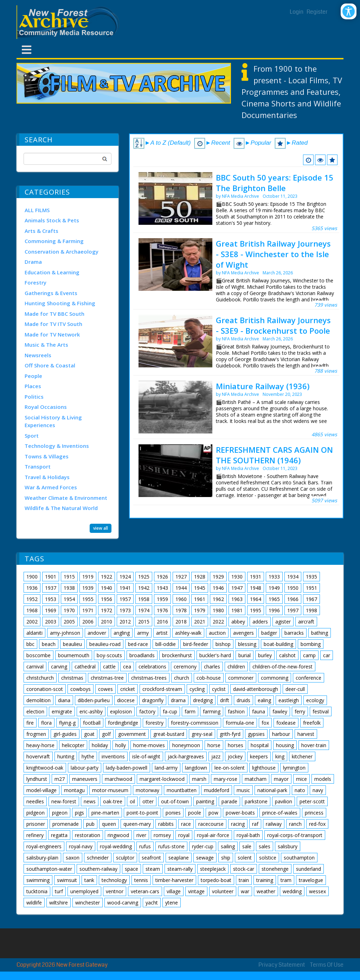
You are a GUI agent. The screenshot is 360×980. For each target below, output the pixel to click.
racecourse (211, 824)
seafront (151, 858)
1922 (107, 577)
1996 (274, 610)
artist (162, 633)
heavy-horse (40, 745)
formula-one (240, 723)
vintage (196, 891)
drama (178, 700)
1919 (88, 577)
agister (283, 622)
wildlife (34, 903)
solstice (268, 858)
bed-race (138, 644)
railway (274, 824)
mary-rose (226, 779)
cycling (197, 689)
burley (265, 655)
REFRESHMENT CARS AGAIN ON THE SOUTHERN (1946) (274, 455)
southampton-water (49, 869)
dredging (203, 700)
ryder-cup (203, 846)
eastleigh (289, 700)
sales (265, 846)
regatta (59, 835)
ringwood (118, 835)
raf (255, 824)
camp (309, 655)
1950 (293, 588)
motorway (147, 790)
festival (321, 711)
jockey (235, 756)
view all (101, 528)
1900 (32, 577)
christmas (72, 678)
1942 (144, 588)
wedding (292, 891)
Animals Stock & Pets (52, 220)
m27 (60, 779)
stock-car (244, 869)
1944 (181, 588)
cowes (105, 689)
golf (106, 734)
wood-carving (123, 903)
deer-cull (295, 689)
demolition (38, 700)
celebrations (152, 667)
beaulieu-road (105, 644)
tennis (141, 880)
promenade (66, 824)
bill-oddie (166, 644)
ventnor (115, 891)
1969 (51, 610)
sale (247, 846)
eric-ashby (91, 711)
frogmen (36, 734)
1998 (311, 610)
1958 (144, 599)
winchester (88, 903)
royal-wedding (116, 846)
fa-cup (170, 711)
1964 (256, 599)
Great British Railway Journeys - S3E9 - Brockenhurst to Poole (273, 325)
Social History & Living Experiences (53, 421)
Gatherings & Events (51, 293)
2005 (69, 622)
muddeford (217, 790)
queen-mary (137, 824)
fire (30, 723)
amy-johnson (65, 633)
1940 (107, 588)
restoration (88, 835)
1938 (69, 588)
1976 (162, 610)
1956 (107, 599)
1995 (256, 610)
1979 (200, 610)
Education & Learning (52, 272)
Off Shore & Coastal (50, 365)
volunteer (223, 891)
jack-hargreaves (186, 756)
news (90, 801)
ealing (264, 700)
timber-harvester (174, 880)
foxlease (286, 723)
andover (97, 633)
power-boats (240, 813)
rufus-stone (171, 846)
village (174, 891)
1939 (88, 588)
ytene (172, 903)
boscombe (38, 655)
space (131, 869)
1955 (88, 599)
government (132, 734)
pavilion (284, 801)
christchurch (40, 678)
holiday (100, 745)
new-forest (64, 801)
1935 (311, 577)
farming (212, 711)
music (243, 790)
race (186, 824)
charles (212, 667)
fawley (280, 711)
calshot (287, 655)
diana (64, 700)
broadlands (142, 655)
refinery (35, 835)
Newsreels (38, 355)
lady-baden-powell (127, 768)
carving (59, 667)
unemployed (84, 891)
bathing (320, 633)
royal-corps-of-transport (295, 835)
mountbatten (182, 790)
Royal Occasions (46, 407)
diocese (126, 700)
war (245, 891)
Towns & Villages (47, 456)
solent (245, 858)
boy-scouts (109, 655)
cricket (128, 689)
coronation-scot (45, 689)
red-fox (317, 824)
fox (265, 723)
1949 (274, 588)
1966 (293, 599)
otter (148, 801)
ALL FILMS (37, 210)
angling (122, 633)
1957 (125, 599)
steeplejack (213, 869)
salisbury (288, 846)
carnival (35, 667)
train (244, 880)
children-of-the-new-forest (282, 667)
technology (114, 880)
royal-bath (248, 835)
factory (147, 711)
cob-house (209, 678)
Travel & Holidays (47, 477)
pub (90, 824)
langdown (196, 768)
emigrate (62, 711)
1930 (237, 577)
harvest (306, 734)
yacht (152, 903)
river (141, 835)
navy (318, 790)
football (92, 723)
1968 (32, 610)
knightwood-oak (45, 768)
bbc (30, 644)
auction (217, 633)
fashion (236, 711)
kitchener (302, 756)
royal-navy (81, 846)
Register (317, 12)
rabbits (166, 824)
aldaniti (34, 633)
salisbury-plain (42, 858)
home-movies (149, 745)
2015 (144, 622)
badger (269, 633)
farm (190, 711)
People (33, 376)
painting (205, 801)
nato (300, 790)
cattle (109, 667)
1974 (144, 610)
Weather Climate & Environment (66, 498)
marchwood (118, 779)
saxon (73, 858)
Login (297, 12)
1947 (237, 588)
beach (49, 644)
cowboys (81, 689)
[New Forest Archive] (69, 22)
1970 (69, 610)
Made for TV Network (52, 334)
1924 (125, 577)
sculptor (125, 858)
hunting (66, 756)
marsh (199, 779)
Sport (32, 436)
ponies (173, 813)
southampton (299, 858)
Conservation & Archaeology (62, 251)
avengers (243, 633)
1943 (162, 588)
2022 (218, 622)
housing (285, 745)
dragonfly (153, 700)
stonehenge (275, 869)
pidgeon (36, 813)
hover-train (314, 745)
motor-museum (110, 790)
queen (109, 824)
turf (59, 891)
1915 (69, 577)
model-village (41, 790)
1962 (218, 599)
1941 (125, 588)
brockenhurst (177, 655)
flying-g (67, 723)
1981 (237, 610)
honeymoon (186, 745)
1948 (256, 588)
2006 (88, 622)
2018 (181, 622)
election (35, 711)
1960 (181, 599)
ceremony (185, 667)
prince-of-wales (280, 813)
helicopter (73, 745)
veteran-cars (145, 891)
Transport (38, 466)
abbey (238, 622)
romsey (162, 835)
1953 (51, 599)
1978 (181, 610)
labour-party (85, 768)
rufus (145, 846)
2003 (51, 622)
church (182, 678)
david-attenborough (256, 689)
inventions (113, 756)
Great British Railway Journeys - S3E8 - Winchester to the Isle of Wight (273, 254)
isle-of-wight (146, 756)
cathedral (85, 667)
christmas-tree (107, 678)
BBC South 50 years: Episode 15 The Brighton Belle (275, 183)
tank (89, 880)
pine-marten (105, 813)
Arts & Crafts (41, 231)
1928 (200, 577)
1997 (293, 610)
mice (301, 779)
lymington (294, 768)
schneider (98, 858)
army (143, 633)
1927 (181, 577)
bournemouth (74, 655)
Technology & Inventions (57, 446)
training (265, 880)
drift (225, 700)
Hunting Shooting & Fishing (60, 303)
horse (214, 745)
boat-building (278, 644)
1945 (200, 588)
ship (226, 858)
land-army (166, 768)
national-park (272, 790)
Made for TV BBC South (54, 314)
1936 (32, 588)
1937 (51, 588)
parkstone (256, 801)
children (236, 667)
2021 (200, 622)
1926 (162, 577)
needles (35, 801)
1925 (144, 577)
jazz (216, 756)
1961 (200, 599)
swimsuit (67, 880)
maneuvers (85, 779)
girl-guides (65, 734)
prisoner (36, 824)
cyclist (219, 689)
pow (213, 813)
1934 (293, 577)
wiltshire (59, 903)
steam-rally (180, 869)
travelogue (311, 880)
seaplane (179, 858)
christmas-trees (149, 678)
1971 (88, 610)
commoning (275, 678)
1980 (218, 610)
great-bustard (169, 734)
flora (46, 723)
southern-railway (98, 869)
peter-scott (312, 801)
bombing (311, 644)
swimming (38, 880)
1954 (69, 599)
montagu (74, 790)
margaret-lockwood (162, 779)
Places (33, 386)
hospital (260, 745)
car (327, 655)
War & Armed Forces (51, 487)
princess (314, 813)
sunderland (308, 869)
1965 (274, 599)
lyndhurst (37, 779)
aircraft (306, 622)
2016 (162, 622)
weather (266, 891)
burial (245, 655)
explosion (121, 711)
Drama (33, 262)
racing (238, 824)
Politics (34, 397)
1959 (162, 599)
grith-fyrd (230, 734)
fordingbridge (123, 723)
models (323, 779)
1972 (107, 610)
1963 (237, 599)
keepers (259, 756)
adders (260, 622)
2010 (107, 622)
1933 (274, 577)
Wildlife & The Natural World (61, 508)
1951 (311, 588)
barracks (294, 633)
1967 (311, 599)
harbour (281, 734)
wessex (317, 891)
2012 (125, 622)
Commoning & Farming (54, 241)
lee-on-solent (230, 768)
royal (184, 835)
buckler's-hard (215, 655)
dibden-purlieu (94, 700)
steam (153, 869)
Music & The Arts (46, 345)
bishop (223, 644)
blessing (247, 644)
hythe (88, 756)
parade (229, 801)
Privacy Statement (282, 965)
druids (243, 700)
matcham (256, 779)
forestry (155, 723)
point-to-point (142, 813)
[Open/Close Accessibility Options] (349, 11)
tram (286, 880)
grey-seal (202, 734)
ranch (295, 824)
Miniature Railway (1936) (263, 386)
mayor (281, 779)
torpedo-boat (216, 880)
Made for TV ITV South (53, 324)
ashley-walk (188, 633)
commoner (241, 678)
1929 (218, 577)
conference (308, 678)
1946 (218, 588)
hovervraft (38, 756)
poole (195, 813)
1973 (125, 610)
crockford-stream (162, 689)
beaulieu (72, 644)
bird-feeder (196, 644)
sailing (228, 846)
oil (132, 801)
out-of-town (175, 801)
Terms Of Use (327, 965)
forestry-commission (195, 723)
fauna (259, 711)
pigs (79, 813)
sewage (205, 858)
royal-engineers (44, 846)
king (280, 756)
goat (89, 734)
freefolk (312, 723)
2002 (32, 622)
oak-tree (113, 801)
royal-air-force (213, 835)
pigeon (60, 813)
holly (121, 745)
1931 (256, 577)
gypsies (256, 734)
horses (236, 745)
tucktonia (37, 891)
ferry (300, 711)
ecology (315, 700)
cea (127, 667)
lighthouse (264, 768)
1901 (51, 577)
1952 (32, 599)
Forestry (36, 282)
